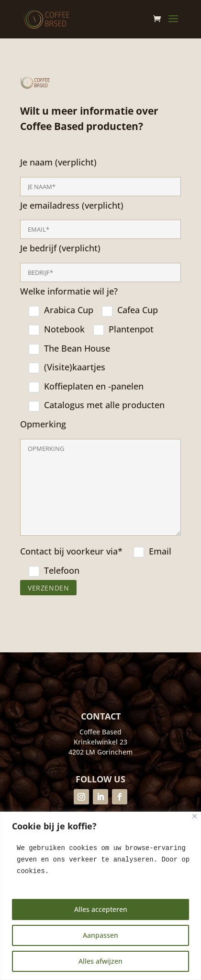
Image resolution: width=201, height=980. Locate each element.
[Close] (195, 816)
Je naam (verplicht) (100, 383)
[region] (100, 896)
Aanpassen (100, 935)
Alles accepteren (101, 909)
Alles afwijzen (100, 961)
